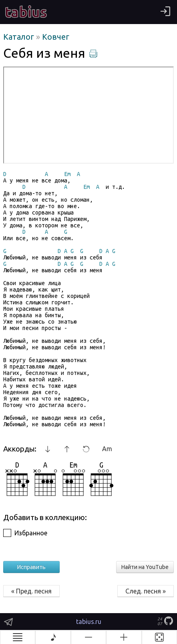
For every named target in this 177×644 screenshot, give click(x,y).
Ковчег (56, 37)
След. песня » (146, 591)
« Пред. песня (31, 591)
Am (107, 449)
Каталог (20, 37)
